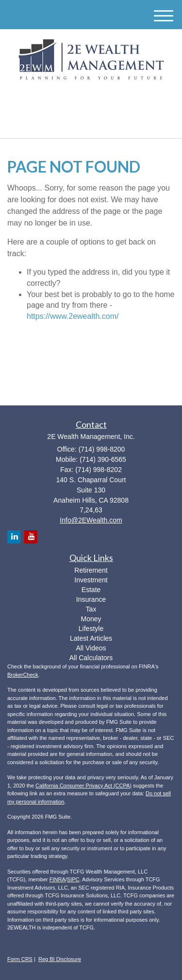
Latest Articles (91, 638)
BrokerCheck (23, 675)
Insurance (91, 599)
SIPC (73, 879)
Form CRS (20, 959)
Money (91, 619)
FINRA (58, 879)
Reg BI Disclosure (60, 959)
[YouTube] (96, 100)
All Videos (91, 648)
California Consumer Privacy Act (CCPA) (83, 786)
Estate (91, 590)
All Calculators (91, 658)
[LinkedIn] (82, 100)
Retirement (91, 570)
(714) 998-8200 (91, 122)
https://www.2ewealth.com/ (73, 316)
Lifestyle (91, 629)
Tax (91, 609)
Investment (91, 580)
